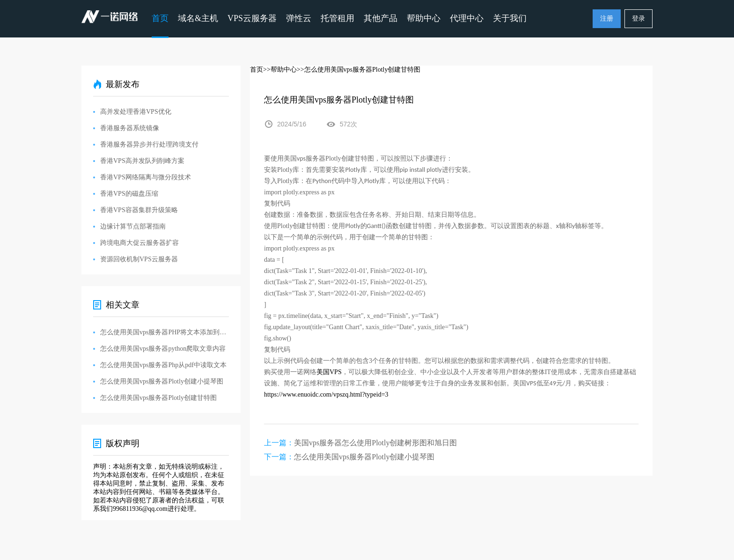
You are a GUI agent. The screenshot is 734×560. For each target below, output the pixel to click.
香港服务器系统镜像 (130, 128)
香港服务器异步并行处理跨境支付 (149, 144)
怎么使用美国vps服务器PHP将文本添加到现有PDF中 (165, 332)
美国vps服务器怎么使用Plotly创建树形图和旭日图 (375, 443)
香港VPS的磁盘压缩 (129, 194)
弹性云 (299, 18)
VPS (329, 372)
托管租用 (338, 18)
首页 (160, 18)
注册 (607, 18)
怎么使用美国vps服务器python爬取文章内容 (163, 349)
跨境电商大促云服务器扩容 (139, 243)
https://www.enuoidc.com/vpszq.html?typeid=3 (326, 394)
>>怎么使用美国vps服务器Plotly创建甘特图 (359, 70)
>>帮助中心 (280, 70)
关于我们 (510, 18)
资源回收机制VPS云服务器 (139, 259)
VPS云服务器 (252, 18)
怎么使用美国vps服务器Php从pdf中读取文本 (163, 365)
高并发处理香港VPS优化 (136, 112)
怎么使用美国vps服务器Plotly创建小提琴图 (364, 457)
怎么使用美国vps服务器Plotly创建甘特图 (158, 398)
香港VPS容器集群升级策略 (139, 210)
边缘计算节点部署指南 (133, 226)
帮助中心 (424, 18)
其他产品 (381, 18)
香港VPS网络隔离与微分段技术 (146, 177)
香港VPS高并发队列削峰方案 (142, 161)
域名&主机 (198, 18)
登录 (639, 18)
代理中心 (467, 18)
